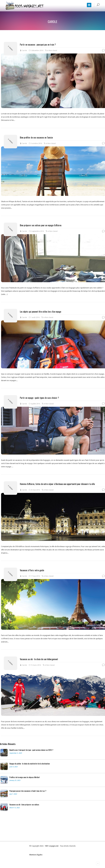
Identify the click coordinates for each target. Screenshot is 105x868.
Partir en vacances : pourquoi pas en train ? (38, 45)
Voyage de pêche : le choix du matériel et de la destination (30, 764)
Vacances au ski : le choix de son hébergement (39, 659)
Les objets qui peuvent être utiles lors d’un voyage (40, 312)
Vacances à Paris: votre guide (32, 570)
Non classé (53, 51)
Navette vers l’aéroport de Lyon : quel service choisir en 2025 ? (31, 750)
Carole (24, 51)
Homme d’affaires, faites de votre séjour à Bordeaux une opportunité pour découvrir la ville (57, 484)
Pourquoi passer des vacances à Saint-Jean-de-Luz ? (28, 791)
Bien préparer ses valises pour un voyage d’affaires (41, 225)
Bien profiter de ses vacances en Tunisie (36, 138)
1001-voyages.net (52, 846)
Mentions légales (36, 855)
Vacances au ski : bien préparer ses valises (24, 805)
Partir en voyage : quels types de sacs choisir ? (39, 398)
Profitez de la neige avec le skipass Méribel (24, 777)
